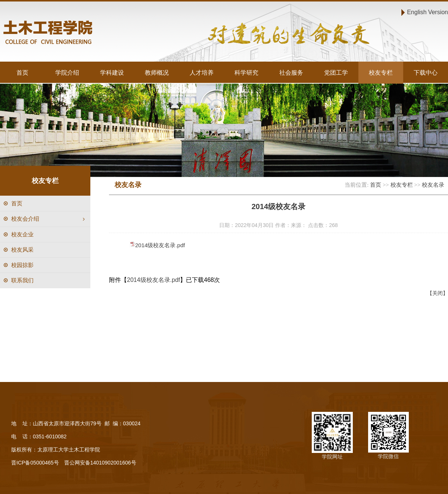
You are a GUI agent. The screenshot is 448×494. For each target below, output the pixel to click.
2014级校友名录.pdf (160, 245)
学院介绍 (67, 72)
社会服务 (291, 72)
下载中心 (426, 72)
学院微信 (388, 456)
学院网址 (332, 457)
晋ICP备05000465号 (35, 463)
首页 (22, 72)
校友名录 (433, 185)
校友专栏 (381, 72)
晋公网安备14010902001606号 (100, 463)
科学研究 (246, 72)
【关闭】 (438, 293)
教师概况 (157, 72)
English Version (427, 12)
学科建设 (112, 72)
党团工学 (336, 72)
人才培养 (202, 72)
